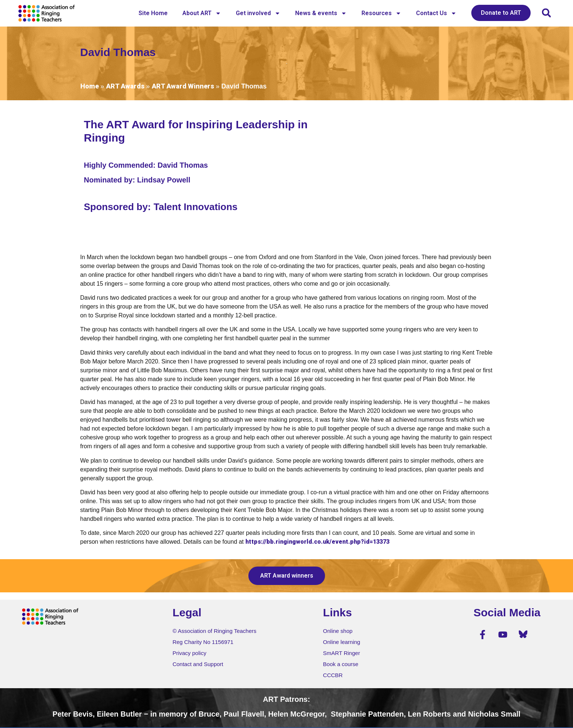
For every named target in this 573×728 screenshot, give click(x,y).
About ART (202, 13)
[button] (546, 13)
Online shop (338, 631)
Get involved (258, 13)
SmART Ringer (342, 653)
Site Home (153, 13)
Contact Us (436, 13)
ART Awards (125, 86)
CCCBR (333, 675)
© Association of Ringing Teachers (214, 631)
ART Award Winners (183, 86)
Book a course (341, 664)
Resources (381, 13)
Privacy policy (189, 653)
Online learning (342, 642)
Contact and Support (198, 664)
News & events (321, 13)
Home (90, 86)
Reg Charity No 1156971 (203, 642)
